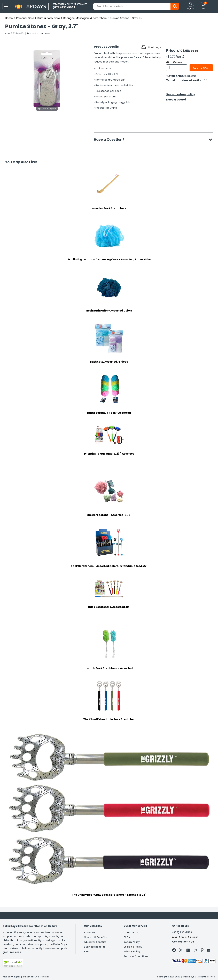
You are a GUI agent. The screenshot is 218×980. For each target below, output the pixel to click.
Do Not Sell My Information (36, 977)
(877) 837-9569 (182, 932)
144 (205, 80)
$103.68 (191, 76)
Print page (155, 47)
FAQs (127, 937)
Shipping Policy (133, 947)
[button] (190, 6)
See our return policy (181, 94)
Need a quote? (176, 100)
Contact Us (131, 932)
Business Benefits (95, 947)
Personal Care (25, 18)
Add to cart (201, 68)
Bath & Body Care (49, 18)
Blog (87, 952)
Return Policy (132, 942)
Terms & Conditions (136, 956)
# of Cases (174, 62)
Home (9, 18)
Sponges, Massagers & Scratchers (85, 18)
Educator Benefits (95, 942)
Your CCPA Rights (11, 977)
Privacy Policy (132, 952)
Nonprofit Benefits (95, 937)
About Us (90, 932)
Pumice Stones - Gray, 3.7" (127, 18)
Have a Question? (111, 139)
